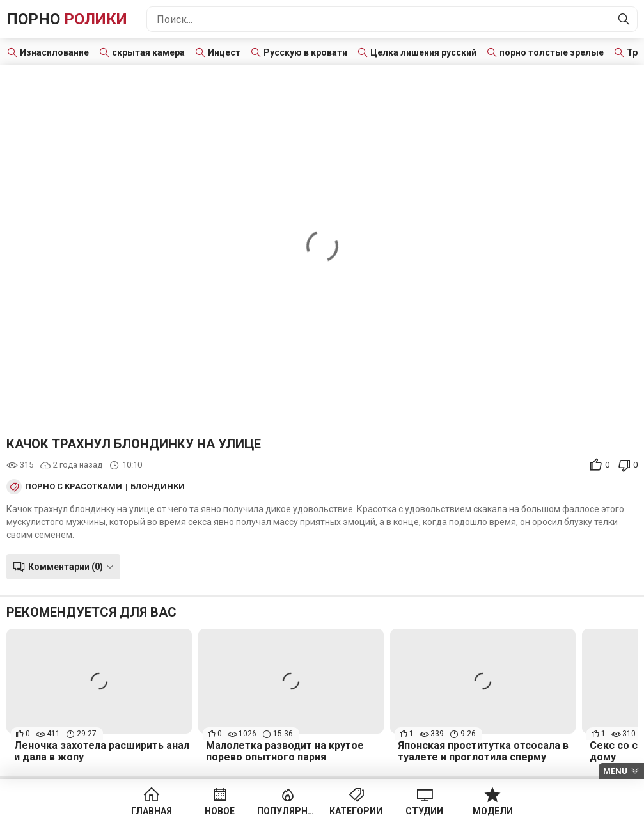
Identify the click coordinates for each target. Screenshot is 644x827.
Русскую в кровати (305, 52)
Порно (67, 19)
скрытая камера (148, 52)
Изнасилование (54, 52)
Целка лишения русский (423, 52)
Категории (356, 811)
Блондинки (158, 487)
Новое (220, 811)
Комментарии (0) (66, 567)
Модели (493, 811)
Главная (152, 811)
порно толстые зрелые (552, 52)
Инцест (224, 52)
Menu (615, 771)
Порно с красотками (74, 487)
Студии (424, 811)
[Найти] (624, 19)
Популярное (288, 811)
